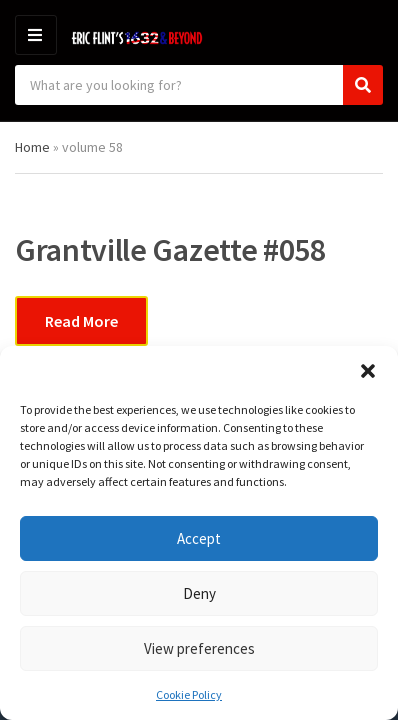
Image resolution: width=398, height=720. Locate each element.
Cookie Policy (189, 694)
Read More (81, 321)
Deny (199, 593)
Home (32, 147)
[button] (368, 371)
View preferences (199, 648)
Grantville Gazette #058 (170, 250)
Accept (199, 538)
